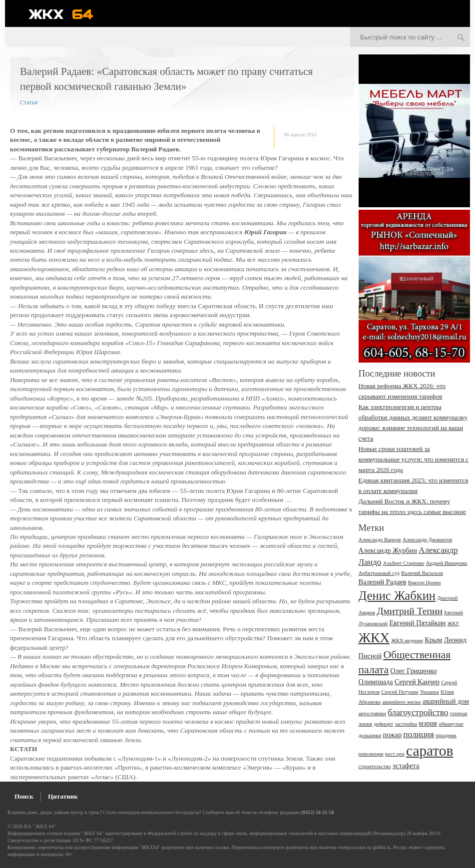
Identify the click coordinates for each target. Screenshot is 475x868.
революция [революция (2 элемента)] (371, 754)
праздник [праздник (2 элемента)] (446, 735)
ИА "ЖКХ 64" (40, 826)
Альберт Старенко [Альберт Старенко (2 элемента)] (404, 563)
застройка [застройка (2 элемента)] (406, 724)
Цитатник (63, 796)
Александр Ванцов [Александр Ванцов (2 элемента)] (380, 540)
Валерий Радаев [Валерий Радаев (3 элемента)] (383, 582)
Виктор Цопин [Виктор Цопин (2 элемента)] (425, 583)
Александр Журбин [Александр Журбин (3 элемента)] (388, 550)
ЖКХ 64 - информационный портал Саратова (67, 14)
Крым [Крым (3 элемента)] (433, 640)
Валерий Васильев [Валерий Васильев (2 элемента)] (422, 573)
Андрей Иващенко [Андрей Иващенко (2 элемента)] (447, 563)
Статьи (29, 102)
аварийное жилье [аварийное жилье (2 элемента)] (402, 702)
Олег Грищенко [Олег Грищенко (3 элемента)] (413, 671)
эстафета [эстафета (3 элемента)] (406, 766)
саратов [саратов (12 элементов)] (430, 751)
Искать (461, 38)
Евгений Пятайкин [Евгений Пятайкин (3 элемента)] (417, 623)
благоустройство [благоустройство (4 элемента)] (418, 712)
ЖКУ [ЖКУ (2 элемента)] (454, 624)
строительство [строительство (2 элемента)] (375, 766)
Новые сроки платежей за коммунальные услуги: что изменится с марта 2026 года (414, 459)
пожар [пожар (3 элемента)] (392, 735)
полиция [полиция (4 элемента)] (419, 734)
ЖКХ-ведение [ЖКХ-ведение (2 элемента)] (407, 641)
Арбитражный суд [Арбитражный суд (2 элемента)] (379, 573)
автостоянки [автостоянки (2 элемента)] (372, 713)
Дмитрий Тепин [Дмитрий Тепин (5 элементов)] (410, 611)
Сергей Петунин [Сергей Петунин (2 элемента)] (400, 692)
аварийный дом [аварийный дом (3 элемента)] (446, 701)
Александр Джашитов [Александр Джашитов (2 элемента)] (428, 540)
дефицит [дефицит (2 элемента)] (383, 724)
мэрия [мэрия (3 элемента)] (428, 723)
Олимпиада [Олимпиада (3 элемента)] (376, 682)
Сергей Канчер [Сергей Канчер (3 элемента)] (417, 682)
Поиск (24, 796)
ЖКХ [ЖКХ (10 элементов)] (374, 638)
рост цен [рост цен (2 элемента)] (395, 754)
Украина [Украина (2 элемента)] (430, 692)
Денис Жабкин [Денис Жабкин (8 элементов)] (397, 596)
